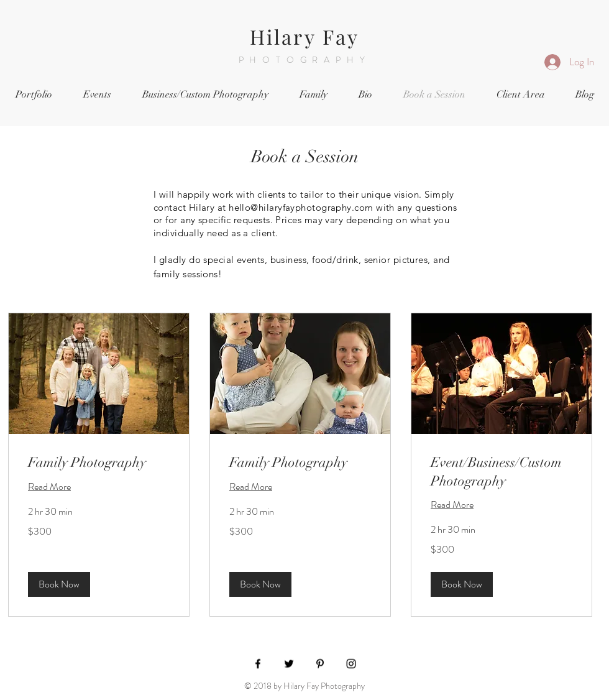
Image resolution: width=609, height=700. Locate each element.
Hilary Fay (305, 36)
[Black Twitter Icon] (289, 664)
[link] (99, 462)
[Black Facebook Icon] (258, 664)
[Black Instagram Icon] (351, 664)
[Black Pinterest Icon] (320, 664)
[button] (59, 584)
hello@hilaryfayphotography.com (301, 207)
